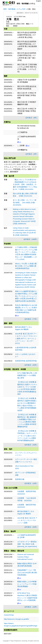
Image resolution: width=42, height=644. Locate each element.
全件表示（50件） (31, 527)
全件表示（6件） (32, 154)
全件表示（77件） (31, 319)
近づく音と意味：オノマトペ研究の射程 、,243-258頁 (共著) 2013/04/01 (25, 202)
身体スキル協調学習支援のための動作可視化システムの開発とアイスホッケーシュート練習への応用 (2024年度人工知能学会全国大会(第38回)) (26, 296)
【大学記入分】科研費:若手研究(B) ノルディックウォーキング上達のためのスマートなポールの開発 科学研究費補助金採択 (27, 436)
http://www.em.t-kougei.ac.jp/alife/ (16, 619)
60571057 (8, 634)
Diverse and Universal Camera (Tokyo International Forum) (26, 557)
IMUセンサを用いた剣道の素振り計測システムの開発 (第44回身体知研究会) (26, 266)
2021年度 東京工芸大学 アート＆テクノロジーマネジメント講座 (27, 520)
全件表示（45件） (31, 365)
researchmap (9, 615)
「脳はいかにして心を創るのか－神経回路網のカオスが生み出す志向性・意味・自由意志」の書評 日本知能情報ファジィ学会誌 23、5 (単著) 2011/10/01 (25, 184)
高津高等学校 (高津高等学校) (26, 361)
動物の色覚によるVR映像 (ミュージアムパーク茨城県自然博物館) (27, 584)
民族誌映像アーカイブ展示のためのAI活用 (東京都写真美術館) (27, 572)
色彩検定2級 (20, 479)
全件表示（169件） (31, 239)
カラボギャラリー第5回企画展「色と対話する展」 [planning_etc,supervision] (27, 544)
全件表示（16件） (31, 483)
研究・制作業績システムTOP (14, 9)
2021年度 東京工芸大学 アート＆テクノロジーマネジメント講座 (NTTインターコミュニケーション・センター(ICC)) (26, 339)
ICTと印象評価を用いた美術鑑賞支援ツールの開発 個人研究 (27, 375)
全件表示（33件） (31, 445)
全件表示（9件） (32, 118)
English (38, 1)
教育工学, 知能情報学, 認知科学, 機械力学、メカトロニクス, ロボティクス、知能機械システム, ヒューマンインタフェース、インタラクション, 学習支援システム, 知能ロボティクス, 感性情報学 (20, 167)
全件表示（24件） (31, 607)
